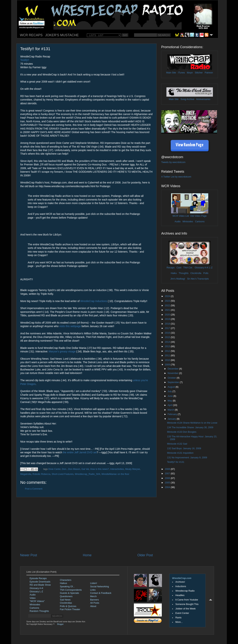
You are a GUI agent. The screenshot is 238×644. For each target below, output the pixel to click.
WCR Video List (181, 216)
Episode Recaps (38, 578)
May (170, 401)
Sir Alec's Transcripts (198, 279)
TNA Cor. (188, 268)
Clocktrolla (196, 273)
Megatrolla (26, 474)
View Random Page (190, 145)
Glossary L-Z (36, 592)
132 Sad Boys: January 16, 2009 (184, 448)
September (174, 382)
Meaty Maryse (132, 469)
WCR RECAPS (31, 35)
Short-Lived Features (63, 474)
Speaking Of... (67, 587)
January (172, 419)
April (170, 405)
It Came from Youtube (187, 600)
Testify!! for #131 (176, 462)
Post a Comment (34, 489)
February (173, 414)
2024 (168, 296)
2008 (168, 469)
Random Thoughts (39, 611)
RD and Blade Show (40, 585)
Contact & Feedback (101, 593)
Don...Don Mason (71, 469)
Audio (178, 222)
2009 (168, 365)
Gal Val (85, 469)
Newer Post (29, 555)
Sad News (65, 600)
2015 (168, 337)
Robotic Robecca (41, 474)
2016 (168, 333)
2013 (168, 346)
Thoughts (184, 273)
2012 (168, 351)
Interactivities (117, 469)
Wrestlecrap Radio (185, 591)
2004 (168, 487)
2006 (168, 478)
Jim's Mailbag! (178, 279)
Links (93, 590)
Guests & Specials (69, 593)
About (93, 606)
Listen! (94, 583)
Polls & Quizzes (68, 606)
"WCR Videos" (37, 601)
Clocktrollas (66, 603)
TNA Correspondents (71, 590)
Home (87, 555)
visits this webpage (70, 326)
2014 (168, 342)
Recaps (171, 268)
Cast (179, 268)
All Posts (95, 603)
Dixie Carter (54, 469)
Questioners (66, 596)
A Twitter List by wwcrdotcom (176, 177)
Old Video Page (198, 216)
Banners (95, 600)
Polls (206, 273)
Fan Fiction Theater (70, 609)
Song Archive (187, 99)
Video (33, 598)
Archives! (180, 582)
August (172, 387)
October (172, 378)
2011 (168, 356)
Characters (66, 580)
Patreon (209, 73)
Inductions (181, 586)
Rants (178, 618)
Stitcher (199, 73)
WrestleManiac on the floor (115, 474)
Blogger (60, 624)
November (173, 373)
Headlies (180, 595)
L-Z (210, 268)
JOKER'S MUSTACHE (62, 35)
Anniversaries (203, 99)
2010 (168, 360)
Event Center (182, 613)
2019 (168, 319)
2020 (168, 315)
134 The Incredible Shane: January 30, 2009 (190, 427)
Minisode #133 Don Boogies (182, 432)
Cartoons (200, 222)
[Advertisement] (86, 525)
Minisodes (188, 222)
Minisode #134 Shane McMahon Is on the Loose (192, 423)
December (173, 369)
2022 (168, 306)
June (171, 396)
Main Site (171, 73)
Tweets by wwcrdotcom (173, 162)
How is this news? (100, 469)
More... (179, 622)
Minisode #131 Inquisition (180, 453)
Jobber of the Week (185, 609)
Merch (93, 596)
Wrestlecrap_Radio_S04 (87, 474)
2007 (168, 474)
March (171, 410)
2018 (168, 324)
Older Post (145, 555)
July (170, 391)
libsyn (190, 73)
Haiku (174, 273)
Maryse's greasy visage (62, 351)
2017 (168, 328)
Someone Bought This (187, 604)
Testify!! (25, 60)
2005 (168, 483)
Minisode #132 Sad (177, 444)
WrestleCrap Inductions (94, 301)
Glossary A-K (201, 268)
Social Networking (100, 587)
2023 (168, 301)
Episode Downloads (40, 582)
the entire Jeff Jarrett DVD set (80, 452)
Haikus (63, 583)
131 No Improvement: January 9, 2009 (187, 458)
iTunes (181, 73)
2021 (168, 310)
